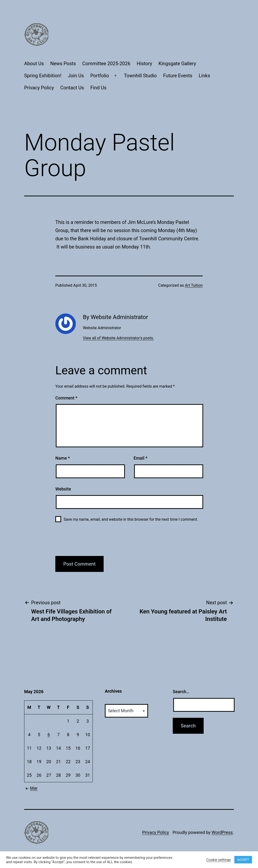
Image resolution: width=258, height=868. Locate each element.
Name (63, 458)
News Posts (63, 64)
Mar (31, 788)
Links (204, 76)
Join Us (76, 76)
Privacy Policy (39, 88)
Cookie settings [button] (219, 860)
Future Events (178, 76)
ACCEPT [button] (243, 860)
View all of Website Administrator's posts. (118, 338)
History (144, 64)
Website (63, 489)
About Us (34, 64)
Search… (181, 692)
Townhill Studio (140, 76)
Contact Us (72, 88)
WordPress (222, 832)
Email (140, 458)
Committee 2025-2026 (106, 64)
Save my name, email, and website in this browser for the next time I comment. (131, 519)
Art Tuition (194, 285)
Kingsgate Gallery (177, 64)
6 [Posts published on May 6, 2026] (49, 735)
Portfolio (100, 76)
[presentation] (92, 542)
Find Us (98, 88)
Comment (66, 398)
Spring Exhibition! (43, 76)
